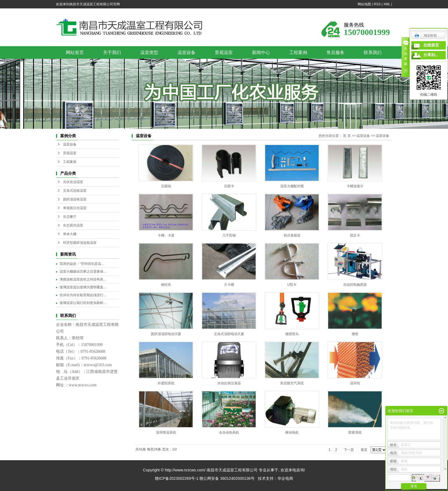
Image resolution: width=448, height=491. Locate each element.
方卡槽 (229, 285)
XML (387, 4)
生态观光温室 (73, 225)
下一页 (349, 450)
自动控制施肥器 (355, 285)
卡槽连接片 (355, 186)
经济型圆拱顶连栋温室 (80, 243)
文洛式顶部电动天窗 (229, 334)
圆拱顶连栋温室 (75, 199)
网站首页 (75, 52)
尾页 (364, 450)
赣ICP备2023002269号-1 (177, 478)
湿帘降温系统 (166, 432)
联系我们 (373, 52)
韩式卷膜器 (292, 235)
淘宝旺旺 (426, 36)
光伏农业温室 (73, 182)
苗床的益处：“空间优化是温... (82, 264)
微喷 (355, 334)
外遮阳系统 (166, 383)
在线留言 (431, 45)
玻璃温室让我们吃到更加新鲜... (83, 303)
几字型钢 (229, 235)
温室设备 (186, 52)
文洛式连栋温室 (75, 191)
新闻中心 (261, 52)
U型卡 (292, 285)
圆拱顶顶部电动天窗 (166, 334)
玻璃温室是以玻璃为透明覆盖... (83, 287)
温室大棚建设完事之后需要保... (83, 272)
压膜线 (166, 186)
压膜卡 (229, 186)
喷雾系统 (355, 432)
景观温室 (224, 52)
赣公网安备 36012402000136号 (227, 478)
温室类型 (149, 52)
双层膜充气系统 (292, 383)
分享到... (431, 55)
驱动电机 (292, 432)
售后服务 (335, 52)
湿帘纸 (355, 383)
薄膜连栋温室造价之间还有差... (83, 279)
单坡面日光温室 (75, 208)
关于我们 (112, 52)
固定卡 (355, 235)
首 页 (347, 136)
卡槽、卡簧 (166, 235)
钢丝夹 (166, 285)
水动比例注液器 (229, 383)
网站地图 (364, 4)
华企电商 (285, 478)
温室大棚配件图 (292, 186)
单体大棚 (70, 234)
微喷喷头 (292, 334)
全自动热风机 (229, 432)
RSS (377, 4)
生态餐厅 (70, 217)
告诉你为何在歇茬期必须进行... (83, 295)
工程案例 (298, 52)
